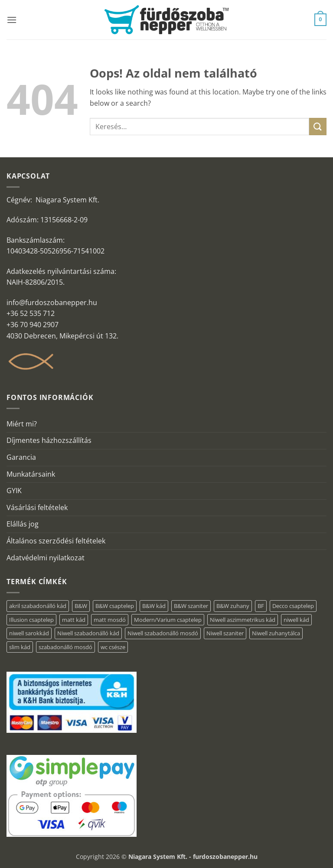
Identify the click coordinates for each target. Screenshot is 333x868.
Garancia (21, 457)
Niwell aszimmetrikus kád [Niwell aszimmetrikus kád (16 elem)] (243, 620)
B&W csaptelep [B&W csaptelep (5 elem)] (115, 606)
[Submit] (318, 126)
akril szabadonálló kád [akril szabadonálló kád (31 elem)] (38, 606)
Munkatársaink (31, 474)
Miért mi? (22, 424)
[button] (12, 20)
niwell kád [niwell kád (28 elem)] (296, 620)
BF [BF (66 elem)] (261, 606)
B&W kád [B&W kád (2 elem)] (154, 606)
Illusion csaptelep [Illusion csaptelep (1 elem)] (31, 620)
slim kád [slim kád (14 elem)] (20, 647)
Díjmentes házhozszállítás (49, 440)
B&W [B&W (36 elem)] (81, 606)
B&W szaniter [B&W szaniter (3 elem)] (191, 606)
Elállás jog (23, 524)
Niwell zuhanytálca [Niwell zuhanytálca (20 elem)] (276, 633)
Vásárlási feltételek (37, 507)
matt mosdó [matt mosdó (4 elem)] (110, 620)
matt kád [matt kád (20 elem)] (74, 620)
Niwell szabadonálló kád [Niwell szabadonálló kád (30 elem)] (88, 633)
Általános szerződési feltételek (56, 541)
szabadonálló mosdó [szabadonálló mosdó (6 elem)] (65, 647)
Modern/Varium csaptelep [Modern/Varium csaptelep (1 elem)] (168, 620)
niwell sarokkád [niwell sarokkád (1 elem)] (29, 633)
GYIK (14, 491)
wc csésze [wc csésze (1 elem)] (113, 647)
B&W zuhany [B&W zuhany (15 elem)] (233, 606)
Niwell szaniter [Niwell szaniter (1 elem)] (225, 633)
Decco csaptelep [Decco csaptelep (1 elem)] (293, 606)
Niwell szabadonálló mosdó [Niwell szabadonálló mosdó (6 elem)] (163, 633)
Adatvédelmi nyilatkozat (46, 558)
